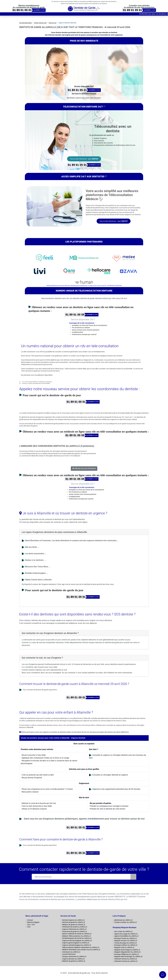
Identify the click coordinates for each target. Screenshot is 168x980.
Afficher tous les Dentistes (84, 468)
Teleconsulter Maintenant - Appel (84, 159)
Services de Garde (68, 916)
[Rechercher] (133, 877)
